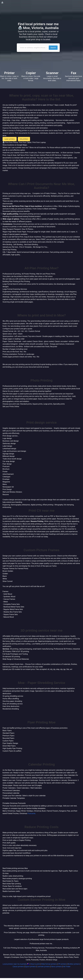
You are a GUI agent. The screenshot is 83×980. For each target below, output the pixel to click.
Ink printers (24, 139)
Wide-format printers (49, 964)
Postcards (31, 813)
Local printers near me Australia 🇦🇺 (16, 964)
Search (53, 48)
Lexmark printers (44, 967)
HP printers (62, 964)
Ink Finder (67, 967)
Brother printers (74, 964)
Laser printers (10, 139)
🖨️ (2, 3)
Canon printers (18, 967)
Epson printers (30, 967)
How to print (35, 964)
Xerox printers (56, 967)
